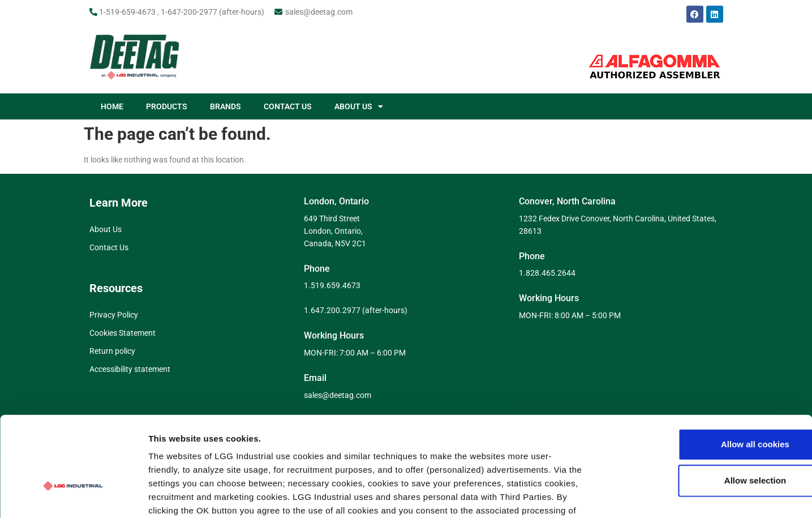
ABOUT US (359, 106)
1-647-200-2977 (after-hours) (212, 12)
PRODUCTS (167, 106)
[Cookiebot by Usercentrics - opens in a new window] (73, 496)
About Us (106, 229)
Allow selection (688, 406)
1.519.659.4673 (332, 285)
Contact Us (109, 247)
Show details (594, 496)
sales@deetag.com (319, 12)
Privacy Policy (114, 315)
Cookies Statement (123, 333)
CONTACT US (288, 106)
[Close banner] (794, 358)
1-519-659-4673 (127, 12)
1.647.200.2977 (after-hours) (356, 310)
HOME (112, 106)
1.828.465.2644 (547, 273)
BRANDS (225, 106)
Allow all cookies (689, 370)
